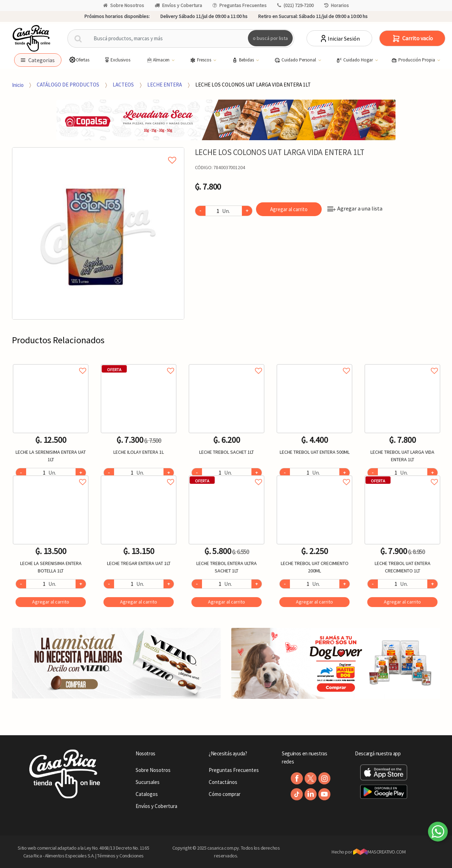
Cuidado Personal (296, 60)
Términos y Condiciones (120, 856)
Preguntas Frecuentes (240, 5)
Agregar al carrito (289, 209)
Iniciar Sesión (340, 38)
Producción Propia (414, 60)
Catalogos (147, 794)
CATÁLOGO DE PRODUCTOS (68, 85)
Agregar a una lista (355, 208)
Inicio (18, 85)
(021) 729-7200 (295, 5)
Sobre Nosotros (124, 5)
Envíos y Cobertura (178, 5)
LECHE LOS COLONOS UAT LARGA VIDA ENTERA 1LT (253, 85)
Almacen (158, 60)
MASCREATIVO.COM (379, 852)
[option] (98, 233)
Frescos (201, 60)
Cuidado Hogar (355, 60)
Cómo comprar (225, 794)
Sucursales (148, 782)
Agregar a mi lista (98, 152)
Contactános (223, 782)
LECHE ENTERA (165, 85)
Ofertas (79, 60)
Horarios (337, 5)
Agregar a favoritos (51, 363)
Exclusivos (117, 60)
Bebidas (243, 60)
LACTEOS (123, 85)
